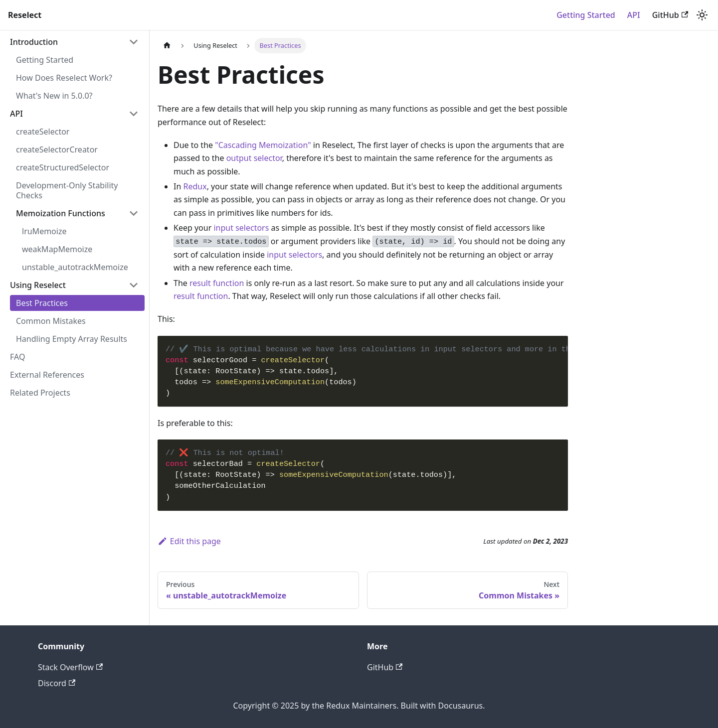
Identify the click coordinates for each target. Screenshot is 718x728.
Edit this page (189, 541)
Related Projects (40, 393)
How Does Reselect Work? (64, 78)
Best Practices (42, 303)
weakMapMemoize (57, 249)
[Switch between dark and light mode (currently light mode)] (702, 15)
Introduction (34, 42)
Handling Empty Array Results (72, 339)
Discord (57, 683)
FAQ (17, 357)
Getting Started (586, 15)
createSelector (43, 132)
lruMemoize (44, 231)
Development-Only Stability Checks (67, 190)
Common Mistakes (51, 321)
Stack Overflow (70, 667)
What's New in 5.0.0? (54, 96)
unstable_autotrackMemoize (75, 267)
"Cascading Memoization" (263, 145)
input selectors (241, 228)
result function (217, 283)
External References (47, 375)
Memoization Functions (61, 213)
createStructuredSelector (63, 167)
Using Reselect (38, 285)
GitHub (670, 15)
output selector (254, 158)
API (634, 15)
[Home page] (167, 46)
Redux (195, 186)
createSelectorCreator (57, 149)
